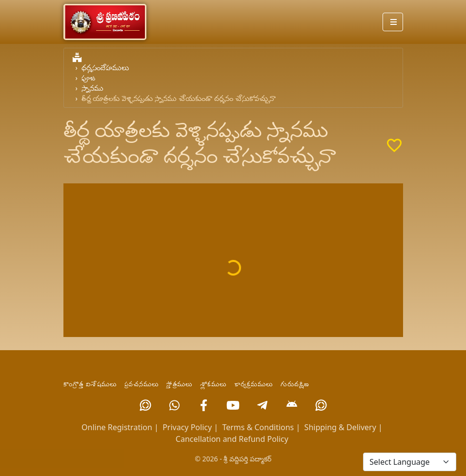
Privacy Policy (187, 427)
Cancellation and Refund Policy (232, 439)
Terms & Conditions (258, 427)
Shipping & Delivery (340, 427)
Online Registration (117, 427)
